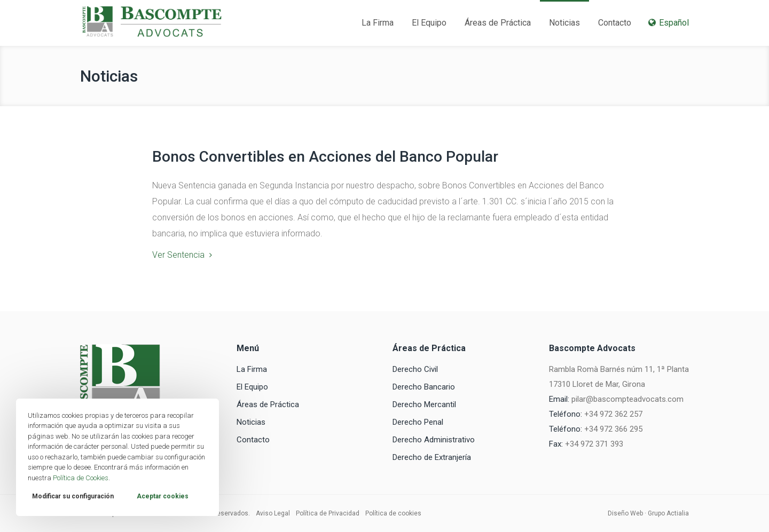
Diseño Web (625, 513)
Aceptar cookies (163, 496)
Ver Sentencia (178, 255)
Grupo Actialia (668, 513)
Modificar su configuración (73, 496)
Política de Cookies (81, 478)
